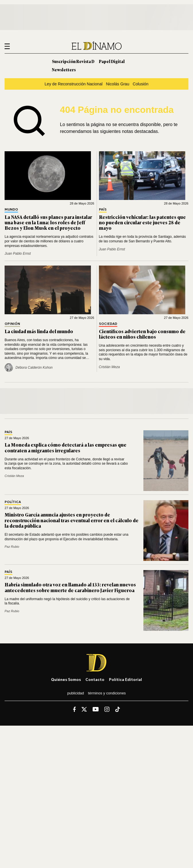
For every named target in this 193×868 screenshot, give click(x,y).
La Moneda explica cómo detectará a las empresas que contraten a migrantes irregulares (66, 447)
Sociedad (108, 324)
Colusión (141, 84)
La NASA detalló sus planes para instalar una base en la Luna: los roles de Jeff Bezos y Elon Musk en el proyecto (48, 222)
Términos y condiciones (107, 693)
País (103, 210)
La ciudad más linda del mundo (39, 331)
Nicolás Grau (117, 84)
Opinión (12, 324)
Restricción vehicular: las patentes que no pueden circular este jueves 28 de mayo (142, 222)
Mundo (11, 210)
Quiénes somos (66, 679)
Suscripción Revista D (73, 61)
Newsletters (64, 69)
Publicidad (75, 693)
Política (13, 502)
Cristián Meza (109, 367)
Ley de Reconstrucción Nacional (73, 84)
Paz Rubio (12, 547)
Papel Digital (112, 61)
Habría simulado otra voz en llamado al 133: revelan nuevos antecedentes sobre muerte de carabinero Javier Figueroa (70, 587)
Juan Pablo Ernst (18, 254)
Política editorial (125, 679)
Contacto (95, 679)
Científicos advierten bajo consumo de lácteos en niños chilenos (142, 334)
